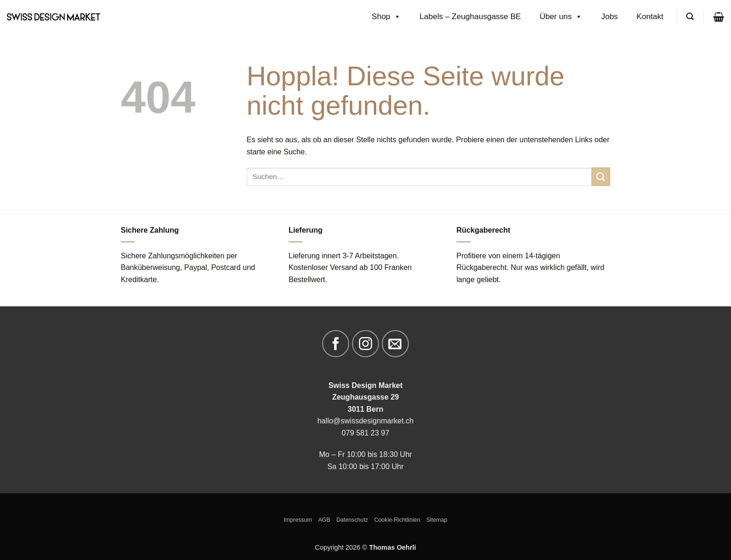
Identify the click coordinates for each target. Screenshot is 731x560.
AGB (324, 520)
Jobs (609, 17)
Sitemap (437, 520)
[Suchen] (690, 17)
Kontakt (650, 17)
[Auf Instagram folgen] (365, 344)
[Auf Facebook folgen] (336, 344)
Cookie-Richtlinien (397, 520)
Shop (386, 17)
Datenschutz (352, 520)
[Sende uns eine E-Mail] (395, 344)
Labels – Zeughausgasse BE (470, 17)
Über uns (561, 17)
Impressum (298, 520)
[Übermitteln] (601, 176)
